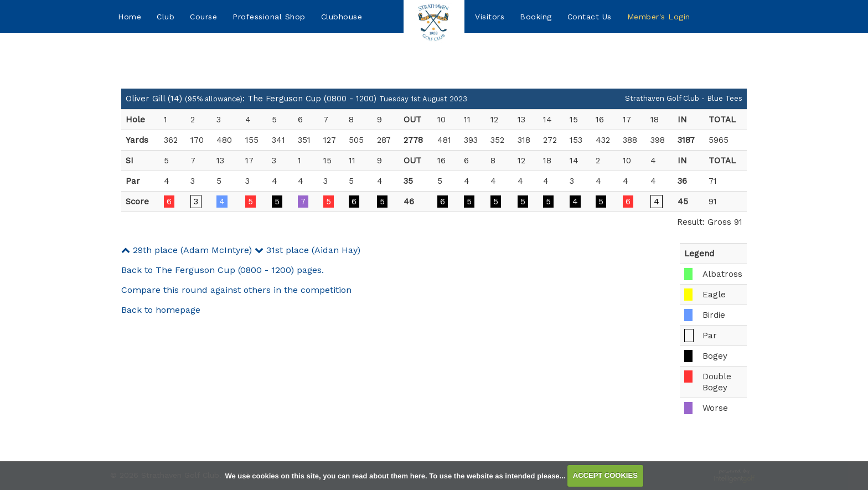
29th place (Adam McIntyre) (187, 250)
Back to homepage (161, 310)
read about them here (389, 475)
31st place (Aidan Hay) (308, 250)
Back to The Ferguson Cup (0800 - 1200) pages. (223, 270)
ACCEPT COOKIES (605, 475)
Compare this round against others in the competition (236, 290)
